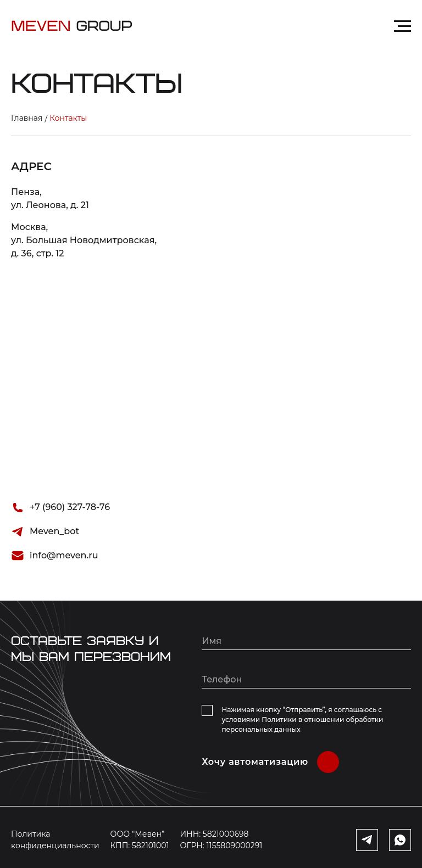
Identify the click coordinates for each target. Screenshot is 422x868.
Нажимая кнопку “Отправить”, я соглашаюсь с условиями (302, 719)
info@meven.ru (64, 555)
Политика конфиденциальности (55, 840)
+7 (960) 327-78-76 (70, 507)
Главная (27, 118)
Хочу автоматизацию (255, 762)
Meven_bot (54, 531)
